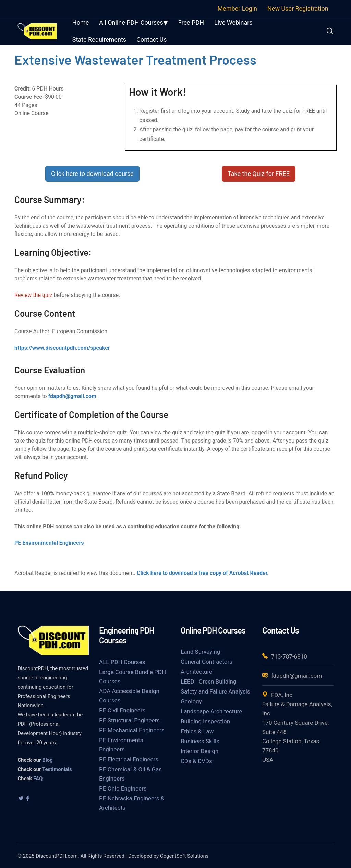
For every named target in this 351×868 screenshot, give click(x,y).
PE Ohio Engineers (123, 788)
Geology (191, 701)
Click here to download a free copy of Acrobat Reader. (203, 573)
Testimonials (57, 769)
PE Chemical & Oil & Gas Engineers (130, 774)
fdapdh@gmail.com (72, 396)
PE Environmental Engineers (49, 543)
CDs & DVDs (196, 761)
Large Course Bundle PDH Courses (132, 677)
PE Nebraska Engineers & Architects (132, 803)
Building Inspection (205, 721)
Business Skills (200, 741)
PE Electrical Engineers (129, 759)
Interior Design (199, 751)
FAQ (38, 779)
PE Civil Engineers (122, 710)
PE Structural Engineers (129, 720)
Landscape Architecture (211, 711)
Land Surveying (200, 652)
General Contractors (207, 662)
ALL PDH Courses (122, 662)
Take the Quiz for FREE (259, 174)
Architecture (196, 672)
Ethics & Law (197, 731)
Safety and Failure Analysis (215, 691)
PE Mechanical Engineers (132, 730)
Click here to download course (92, 174)
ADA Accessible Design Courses (129, 696)
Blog (47, 760)
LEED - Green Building (208, 682)
